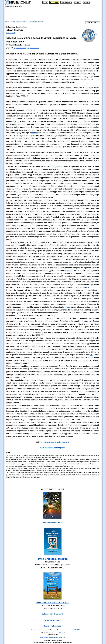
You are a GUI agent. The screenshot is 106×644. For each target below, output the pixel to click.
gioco (57, 166)
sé (98, 136)
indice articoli (11, 33)
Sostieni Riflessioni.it (52, 626)
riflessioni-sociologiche (20, 22)
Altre (52, 448)
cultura (67, 307)
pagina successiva (33, 48)
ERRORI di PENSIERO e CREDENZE (52, 559)
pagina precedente (20, 48)
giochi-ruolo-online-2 (37, 22)
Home (7, 22)
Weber (70, 271)
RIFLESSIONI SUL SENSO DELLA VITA (53, 603)
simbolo (35, 133)
